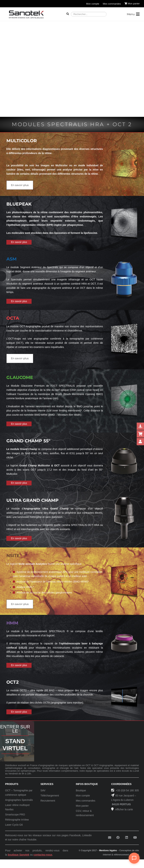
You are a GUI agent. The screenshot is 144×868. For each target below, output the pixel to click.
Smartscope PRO (15, 815)
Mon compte (83, 796)
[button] (133, 14)
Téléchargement (50, 796)
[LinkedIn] (127, 838)
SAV (43, 790)
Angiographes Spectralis (19, 800)
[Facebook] (118, 838)
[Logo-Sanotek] (26, 14)
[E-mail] (110, 838)
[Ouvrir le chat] (134, 858)
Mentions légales (108, 850)
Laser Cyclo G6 (14, 825)
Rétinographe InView (17, 820)
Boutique (81, 790)
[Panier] (132, 4)
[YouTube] (135, 838)
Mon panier (82, 806)
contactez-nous (43, 855)
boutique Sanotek (19, 855)
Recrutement (48, 801)
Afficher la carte (124, 809)
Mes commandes (86, 801)
